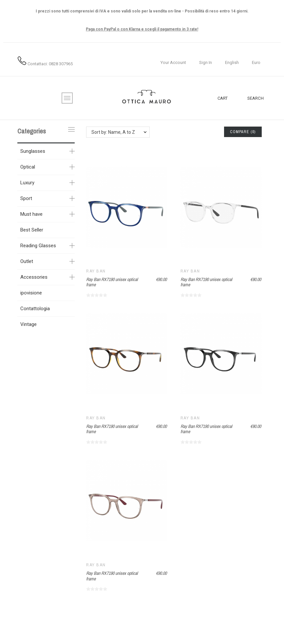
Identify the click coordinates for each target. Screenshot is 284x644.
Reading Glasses (38, 246)
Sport (26, 198)
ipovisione (31, 293)
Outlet (27, 261)
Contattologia (35, 309)
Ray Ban (96, 271)
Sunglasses (33, 151)
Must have (31, 214)
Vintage (28, 324)
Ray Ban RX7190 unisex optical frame (112, 282)
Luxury (27, 183)
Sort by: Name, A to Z (113, 132)
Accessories (34, 277)
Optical (28, 167)
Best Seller (32, 230)
